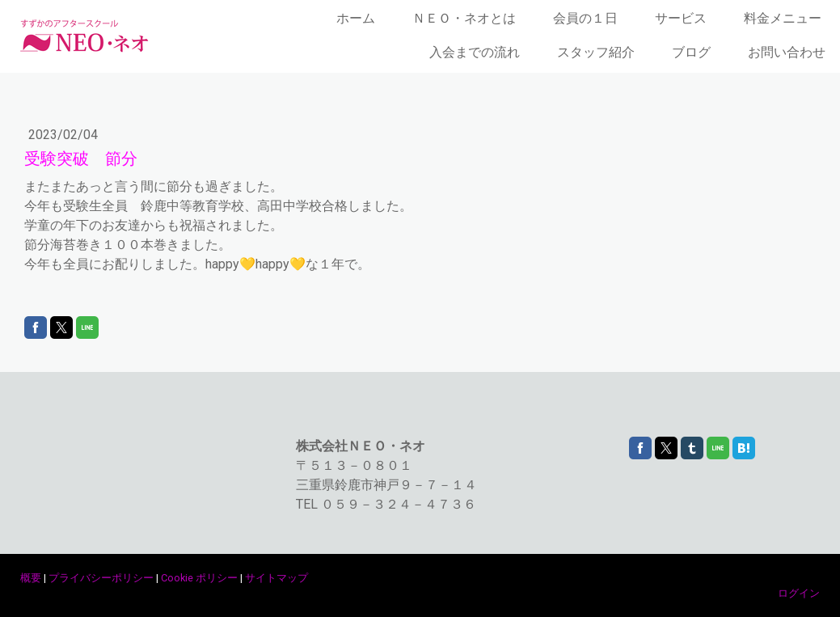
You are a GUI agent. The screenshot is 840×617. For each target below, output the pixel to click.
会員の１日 (585, 18)
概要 (31, 578)
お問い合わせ (787, 52)
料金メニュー (783, 18)
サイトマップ (276, 578)
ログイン (799, 593)
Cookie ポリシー (199, 578)
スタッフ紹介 (596, 52)
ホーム (356, 18)
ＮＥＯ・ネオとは (464, 18)
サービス (681, 18)
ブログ (691, 52)
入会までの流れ (475, 52)
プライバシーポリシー (101, 578)
